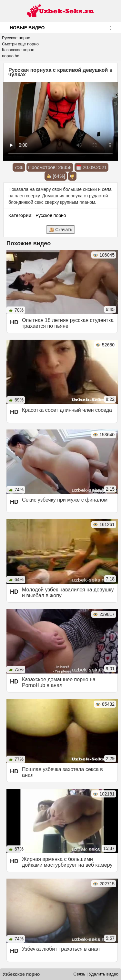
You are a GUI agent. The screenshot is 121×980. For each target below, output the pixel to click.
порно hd (11, 56)
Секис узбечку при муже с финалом (65, 500)
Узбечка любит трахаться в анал (61, 949)
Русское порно (16, 38)
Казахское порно (18, 50)
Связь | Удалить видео (96, 974)
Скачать (60, 230)
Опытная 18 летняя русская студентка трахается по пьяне (68, 323)
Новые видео (27, 28)
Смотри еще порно (20, 44)
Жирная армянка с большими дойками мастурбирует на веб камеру (67, 862)
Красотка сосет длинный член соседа (67, 410)
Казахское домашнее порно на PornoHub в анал (59, 682)
